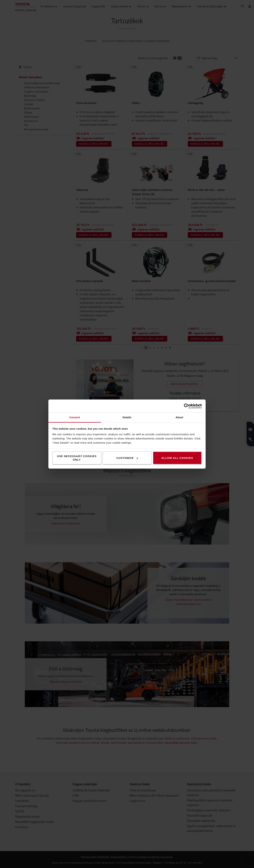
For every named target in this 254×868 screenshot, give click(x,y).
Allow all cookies (177, 458)
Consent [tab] (75, 417)
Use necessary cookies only (77, 458)
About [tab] (179, 417)
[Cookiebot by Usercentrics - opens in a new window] (186, 406)
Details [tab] (127, 417)
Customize (127, 458)
